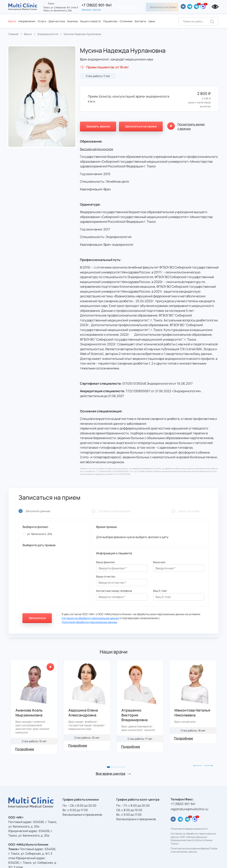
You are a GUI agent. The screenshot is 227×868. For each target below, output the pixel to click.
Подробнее (25, 749)
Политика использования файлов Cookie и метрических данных (194, 850)
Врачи (12, 21)
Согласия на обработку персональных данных (90, 618)
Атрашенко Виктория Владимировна (135, 715)
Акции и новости (90, 21)
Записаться (37, 618)
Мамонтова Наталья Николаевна (192, 713)
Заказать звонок (91, 10)
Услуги (42, 21)
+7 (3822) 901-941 (97, 5)
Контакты (140, 21)
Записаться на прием (163, 7)
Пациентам (110, 21)
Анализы (72, 21)
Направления (27, 21)
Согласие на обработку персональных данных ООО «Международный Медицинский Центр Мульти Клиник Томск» (193, 839)
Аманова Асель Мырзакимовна (29, 713)
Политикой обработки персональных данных (89, 622)
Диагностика (57, 21)
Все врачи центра (110, 773)
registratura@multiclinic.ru (189, 809)
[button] (108, 767)
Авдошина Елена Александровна (83, 713)
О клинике (126, 21)
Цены (152, 21)
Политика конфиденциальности (189, 829)
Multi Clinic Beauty (129, 7)
